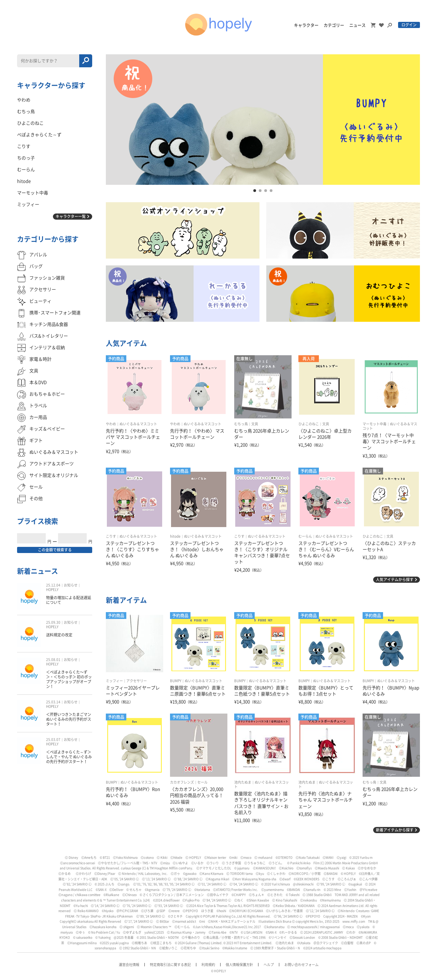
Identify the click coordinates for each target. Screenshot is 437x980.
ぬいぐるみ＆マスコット (138, 424)
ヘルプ (269, 965)
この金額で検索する (55, 550)
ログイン (409, 25)
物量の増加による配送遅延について (69, 600)
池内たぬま (243, 782)
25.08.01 (53, 660)
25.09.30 (53, 622)
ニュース (357, 25)
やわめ (111, 424)
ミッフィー (114, 681)
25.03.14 (53, 702)
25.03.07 (53, 740)
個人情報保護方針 (239, 965)
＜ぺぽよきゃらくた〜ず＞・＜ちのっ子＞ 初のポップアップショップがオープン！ (69, 679)
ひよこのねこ (309, 424)
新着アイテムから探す (395, 830)
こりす (111, 536)
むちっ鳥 (241, 424)
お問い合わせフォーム (301, 965)
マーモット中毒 (375, 424)
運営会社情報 (129, 965)
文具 (255, 424)
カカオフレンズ (182, 782)
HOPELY (52, 590)
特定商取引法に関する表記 (170, 965)
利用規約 (208, 965)
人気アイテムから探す (395, 579)
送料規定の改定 (59, 635)
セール (202, 782)
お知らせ (71, 585)
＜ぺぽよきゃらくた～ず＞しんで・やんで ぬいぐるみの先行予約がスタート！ (69, 757)
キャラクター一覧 (71, 216)
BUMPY (176, 681)
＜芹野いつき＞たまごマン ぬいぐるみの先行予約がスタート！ (69, 719)
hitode (175, 536)
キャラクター (306, 25)
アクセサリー (137, 681)
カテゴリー (334, 25)
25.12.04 (53, 585)
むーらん (305, 536)
